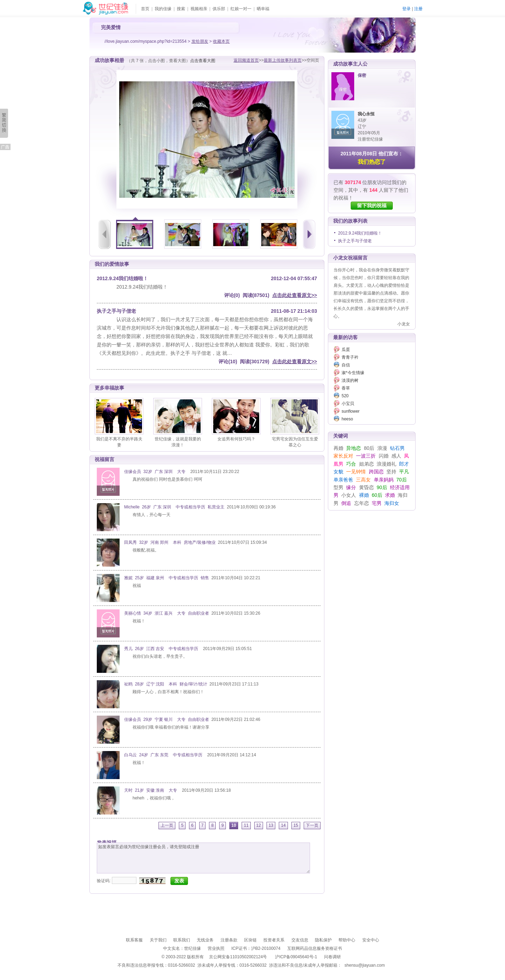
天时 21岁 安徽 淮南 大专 (152, 790)
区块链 (250, 940)
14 (283, 825)
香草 (346, 388)
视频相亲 (199, 9)
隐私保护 (323, 940)
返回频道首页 (246, 60)
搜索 (181, 9)
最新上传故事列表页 (283, 60)
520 (345, 396)
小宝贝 (348, 404)
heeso (347, 419)
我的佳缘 (163, 9)
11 (246, 825)
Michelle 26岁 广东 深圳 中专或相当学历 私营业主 (174, 507)
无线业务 (205, 940)
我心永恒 (366, 114)
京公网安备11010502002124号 (238, 957)
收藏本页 (221, 41)
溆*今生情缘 (353, 373)
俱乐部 (219, 9)
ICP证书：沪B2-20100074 (256, 948)
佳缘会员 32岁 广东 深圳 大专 (156, 472)
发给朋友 (200, 41)
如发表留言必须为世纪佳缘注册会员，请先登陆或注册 (203, 858)
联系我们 (182, 940)
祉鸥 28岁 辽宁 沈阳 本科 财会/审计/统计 (166, 684)
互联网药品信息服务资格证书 (315, 948)
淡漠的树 (350, 380)
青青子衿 (350, 357)
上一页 (167, 825)
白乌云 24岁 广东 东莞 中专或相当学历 (164, 755)
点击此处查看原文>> (295, 295)
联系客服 (134, 940)
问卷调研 (332, 957)
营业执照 (216, 948)
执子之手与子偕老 (355, 241)
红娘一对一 (241, 9)
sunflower (351, 411)
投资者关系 (274, 940)
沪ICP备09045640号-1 (296, 957)
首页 (145, 9)
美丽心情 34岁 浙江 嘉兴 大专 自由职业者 (167, 613)
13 (271, 825)
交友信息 (300, 940)
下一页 (312, 825)
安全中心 (371, 940)
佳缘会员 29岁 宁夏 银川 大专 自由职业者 (167, 719)
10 (234, 825)
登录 (406, 9)
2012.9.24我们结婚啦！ (360, 233)
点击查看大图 (203, 61)
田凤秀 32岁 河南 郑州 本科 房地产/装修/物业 (170, 542)
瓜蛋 (346, 350)
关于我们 (158, 940)
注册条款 (229, 940)
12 (259, 825)
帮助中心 (347, 940)
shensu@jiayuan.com (365, 965)
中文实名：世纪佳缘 (182, 948)
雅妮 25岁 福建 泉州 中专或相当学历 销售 (167, 578)
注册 (418, 9)
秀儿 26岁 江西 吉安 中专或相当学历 (162, 649)
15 (296, 825)
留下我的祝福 (372, 205)
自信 (346, 365)
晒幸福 (263, 9)
